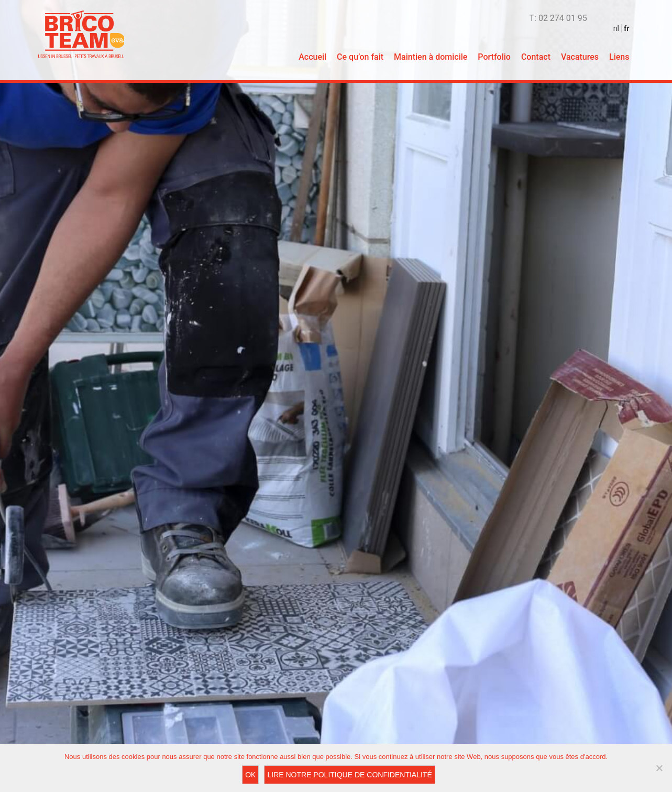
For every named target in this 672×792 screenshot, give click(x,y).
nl (616, 28)
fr (626, 28)
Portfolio (494, 57)
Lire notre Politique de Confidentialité (349, 775)
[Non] (659, 768)
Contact (536, 57)
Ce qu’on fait (360, 57)
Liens (619, 57)
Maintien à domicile (431, 57)
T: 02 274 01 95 (558, 18)
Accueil (312, 57)
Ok (250, 775)
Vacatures (580, 57)
